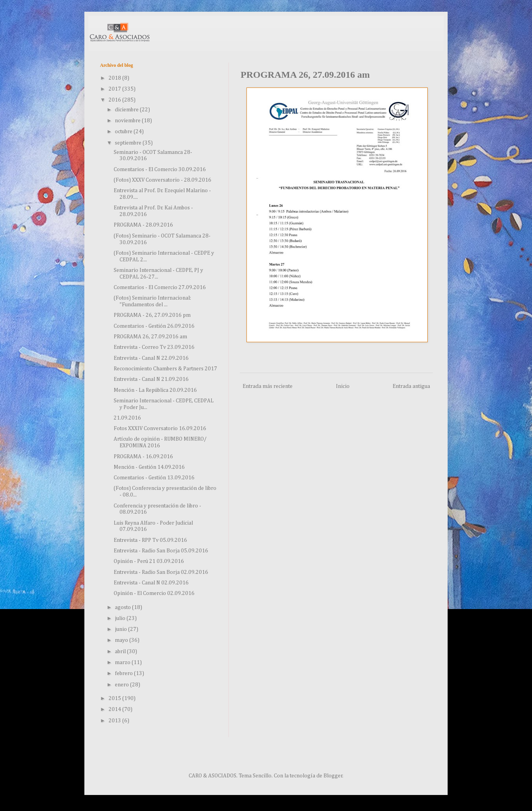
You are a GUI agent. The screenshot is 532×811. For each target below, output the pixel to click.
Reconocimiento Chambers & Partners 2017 (165, 369)
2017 (115, 89)
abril (121, 652)
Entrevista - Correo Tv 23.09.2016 (154, 347)
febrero (124, 673)
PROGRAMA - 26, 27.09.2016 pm (152, 315)
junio (121, 629)
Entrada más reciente (268, 386)
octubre (124, 132)
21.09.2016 (127, 418)
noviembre (128, 121)
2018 (115, 78)
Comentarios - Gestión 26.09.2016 (154, 326)
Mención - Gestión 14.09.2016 (149, 467)
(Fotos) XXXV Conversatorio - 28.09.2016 (162, 180)
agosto (123, 607)
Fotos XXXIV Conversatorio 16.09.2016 (160, 429)
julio (121, 618)
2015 (115, 698)
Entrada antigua (411, 386)
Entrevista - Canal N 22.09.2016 (151, 358)
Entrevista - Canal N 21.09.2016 (151, 379)
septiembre (129, 143)
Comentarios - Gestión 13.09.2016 (154, 478)
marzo (123, 663)
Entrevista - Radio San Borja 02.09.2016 (161, 572)
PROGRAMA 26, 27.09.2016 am (150, 337)
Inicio (343, 386)
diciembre (127, 110)
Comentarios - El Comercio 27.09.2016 (160, 288)
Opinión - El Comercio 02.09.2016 (154, 593)
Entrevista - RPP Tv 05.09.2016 (150, 540)
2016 (115, 100)
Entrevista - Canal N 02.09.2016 (151, 583)
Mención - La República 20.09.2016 (155, 390)
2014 (115, 709)
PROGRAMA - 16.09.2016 (143, 457)
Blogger (333, 776)
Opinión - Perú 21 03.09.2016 (149, 561)
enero (122, 685)
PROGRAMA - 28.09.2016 (143, 225)
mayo (122, 640)
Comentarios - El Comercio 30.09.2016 (160, 170)
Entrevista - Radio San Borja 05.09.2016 (161, 551)
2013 (115, 721)
